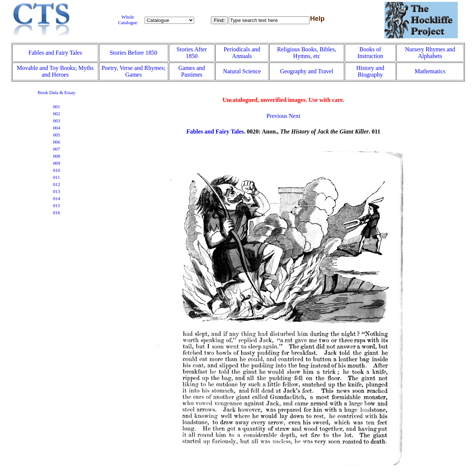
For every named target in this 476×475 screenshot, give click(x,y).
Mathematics (430, 71)
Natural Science (242, 71)
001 (56, 107)
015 (56, 206)
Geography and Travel (307, 71)
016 (56, 213)
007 (56, 149)
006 (56, 142)
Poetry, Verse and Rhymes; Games (134, 71)
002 (56, 114)
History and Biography (370, 71)
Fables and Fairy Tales (55, 53)
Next (294, 116)
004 (56, 128)
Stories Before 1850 (134, 53)
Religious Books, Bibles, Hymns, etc (307, 53)
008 (56, 156)
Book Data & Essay (56, 93)
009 (56, 163)
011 (57, 177)
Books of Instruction (370, 53)
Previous (277, 116)
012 (56, 184)
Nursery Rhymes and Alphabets (430, 53)
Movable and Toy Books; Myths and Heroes (55, 71)
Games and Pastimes (192, 71)
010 (56, 170)
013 (56, 192)
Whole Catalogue (128, 20)
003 (56, 121)
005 (56, 135)
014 (56, 199)
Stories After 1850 (192, 53)
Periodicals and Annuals (242, 53)
